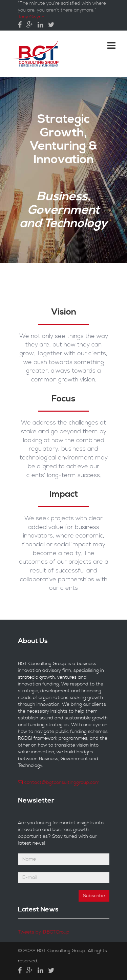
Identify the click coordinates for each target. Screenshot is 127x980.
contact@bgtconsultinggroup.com (59, 783)
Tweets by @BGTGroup (44, 932)
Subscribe (94, 896)
